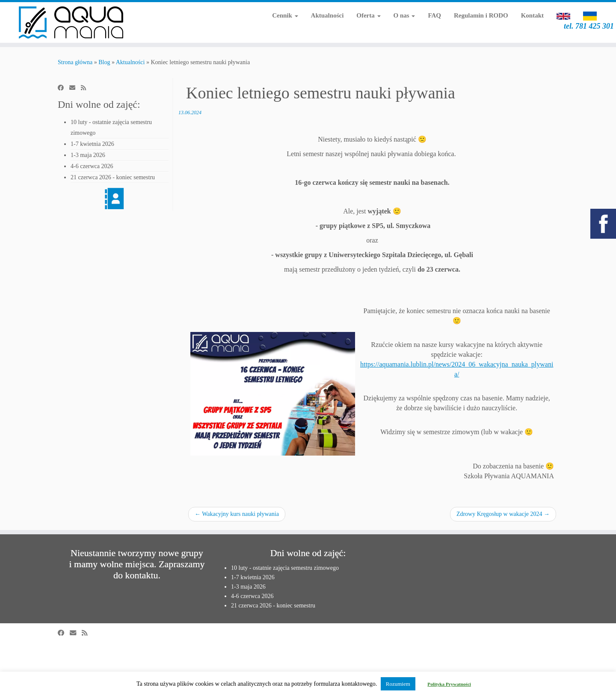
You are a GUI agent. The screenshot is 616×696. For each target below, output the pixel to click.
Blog (104, 62)
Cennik (285, 15)
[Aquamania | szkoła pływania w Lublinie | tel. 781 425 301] (71, 22)
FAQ (434, 15)
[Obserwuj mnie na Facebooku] (64, 88)
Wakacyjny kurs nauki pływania (237, 514)
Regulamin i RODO (481, 15)
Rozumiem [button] (398, 684)
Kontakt (532, 15)
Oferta (368, 15)
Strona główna (75, 62)
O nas (404, 15)
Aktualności (327, 15)
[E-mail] (75, 88)
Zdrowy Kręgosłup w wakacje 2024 (503, 514)
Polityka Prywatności (449, 684)
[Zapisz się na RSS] (86, 88)
